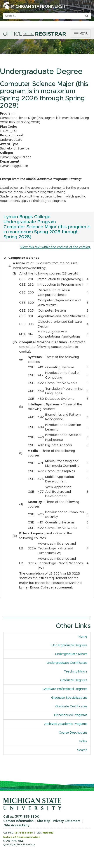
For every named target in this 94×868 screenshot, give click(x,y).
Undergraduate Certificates (67, 663)
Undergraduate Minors (71, 654)
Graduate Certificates (71, 707)
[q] (47, 16)
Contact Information (18, 821)
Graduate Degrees (74, 680)
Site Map (44, 821)
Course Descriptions (73, 733)
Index (83, 741)
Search (82, 750)
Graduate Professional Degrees (65, 689)
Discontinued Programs (71, 715)
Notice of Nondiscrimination (22, 837)
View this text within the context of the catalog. (55, 247)
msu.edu (48, 833)
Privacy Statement (67, 821)
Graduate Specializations (69, 698)
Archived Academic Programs (66, 724)
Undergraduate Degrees (69, 645)
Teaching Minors (76, 672)
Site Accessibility (17, 825)
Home (83, 637)
